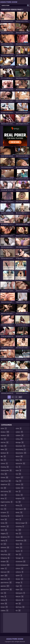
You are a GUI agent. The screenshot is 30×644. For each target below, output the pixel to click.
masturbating (21, 449)
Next (20, 397)
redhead (19, 516)
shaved (19, 537)
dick (3, 488)
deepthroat (5, 484)
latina (19, 428)
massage (20, 442)
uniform (20, 568)
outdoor (20, 488)
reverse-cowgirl (21, 523)
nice (18, 467)
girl (3, 544)
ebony (4, 498)
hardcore (5, 565)
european (5, 512)
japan (4, 575)
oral (18, 474)
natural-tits (20, 463)
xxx (18, 610)
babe (4, 446)
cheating (5, 467)
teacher (19, 551)
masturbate (20, 446)
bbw (3, 460)
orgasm (19, 477)
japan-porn (5, 579)
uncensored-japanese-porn (22, 565)
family (4, 523)
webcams (20, 600)
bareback (5, 453)
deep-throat (6, 481)
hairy (4, 551)
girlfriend (5, 547)
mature (19, 456)
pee (18, 502)
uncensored (21, 561)
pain (18, 491)
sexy (18, 533)
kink (3, 593)
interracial (5, 572)
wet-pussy (20, 607)
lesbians (20, 435)
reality (19, 512)
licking (19, 439)
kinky (3, 596)
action (4, 428)
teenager (20, 558)
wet (18, 603)
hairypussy (5, 558)
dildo (4, 495)
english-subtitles (7, 502)
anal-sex (5, 442)
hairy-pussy (6, 554)
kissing (4, 600)
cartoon (4, 463)
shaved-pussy (21, 540)
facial (4, 519)
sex (18, 530)
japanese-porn (6, 589)
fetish (4, 530)
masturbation (21, 453)
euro (4, 509)
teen (19, 554)
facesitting (5, 516)
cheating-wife (6, 470)
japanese (5, 586)
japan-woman (6, 582)
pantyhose (20, 498)
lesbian (19, 432)
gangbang (5, 537)
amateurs (5, 435)
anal (3, 439)
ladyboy (5, 610)
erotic (4, 505)
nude (18, 470)
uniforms (20, 572)
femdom (5, 526)
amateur (5, 432)
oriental (19, 484)
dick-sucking (6, 491)
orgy (19, 481)
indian (4, 568)
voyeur (19, 589)
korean (4, 607)
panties (19, 495)
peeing (19, 505)
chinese (4, 477)
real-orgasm (21, 509)
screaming (20, 526)
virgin (19, 586)
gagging (4, 533)
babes (4, 449)
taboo (19, 544)
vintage (19, 582)
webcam (20, 596)
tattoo (19, 547)
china (4, 474)
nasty (19, 460)
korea (4, 603)
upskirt (19, 575)
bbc (3, 456)
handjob (5, 561)
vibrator (19, 579)
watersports (20, 593)
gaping (4, 540)
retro (18, 519)
